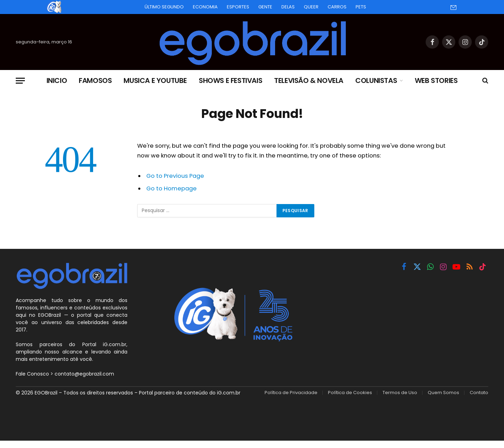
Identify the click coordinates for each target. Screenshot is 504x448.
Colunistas (376, 80)
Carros (337, 7)
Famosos (95, 80)
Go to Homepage (171, 188)
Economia (205, 7)
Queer (311, 7)
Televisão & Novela (309, 80)
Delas (288, 7)
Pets (361, 7)
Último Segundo (164, 7)
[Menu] (20, 81)
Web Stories (436, 80)
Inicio (57, 80)
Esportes (238, 7)
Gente (265, 7)
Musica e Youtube (155, 80)
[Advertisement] (398, 329)
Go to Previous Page (175, 176)
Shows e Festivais (230, 80)
